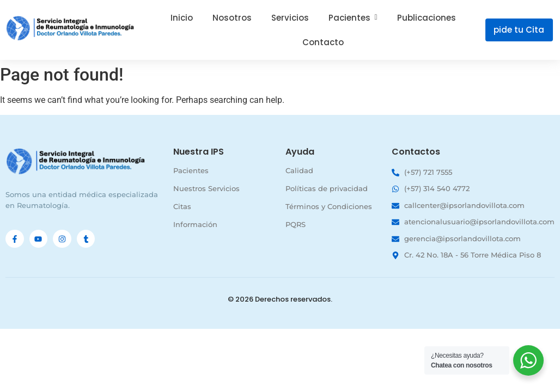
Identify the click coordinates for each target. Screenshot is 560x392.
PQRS (296, 224)
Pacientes (191, 170)
